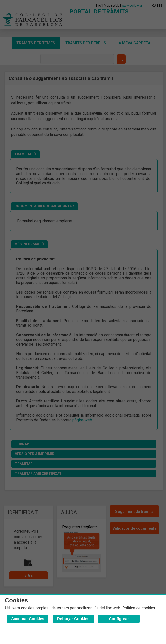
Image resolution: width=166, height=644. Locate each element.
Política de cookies (139, 608)
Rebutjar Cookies (73, 619)
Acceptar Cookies (28, 619)
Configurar (119, 619)
